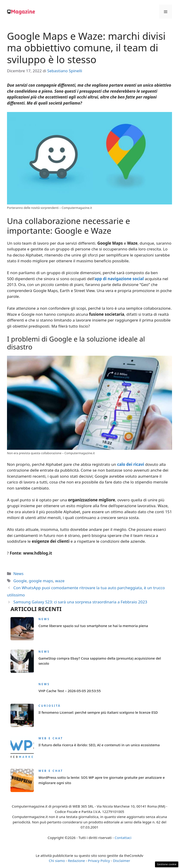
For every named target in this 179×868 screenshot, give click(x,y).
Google (20, 581)
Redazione (76, 861)
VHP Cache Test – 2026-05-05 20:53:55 (70, 691)
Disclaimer (121, 861)
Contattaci (123, 838)
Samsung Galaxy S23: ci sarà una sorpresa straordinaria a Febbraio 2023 (80, 602)
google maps (41, 581)
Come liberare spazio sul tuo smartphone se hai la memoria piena (93, 626)
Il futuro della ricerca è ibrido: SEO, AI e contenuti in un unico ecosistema (99, 745)
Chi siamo (57, 861)
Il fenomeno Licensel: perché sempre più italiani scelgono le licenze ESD (98, 712)
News (18, 574)
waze (60, 581)
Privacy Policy (99, 861)
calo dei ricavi (131, 464)
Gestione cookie (167, 864)
